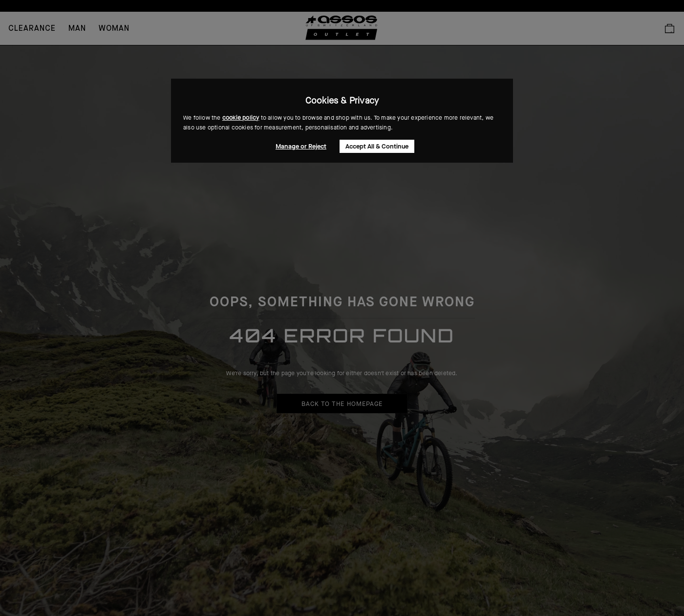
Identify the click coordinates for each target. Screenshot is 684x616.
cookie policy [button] (241, 118)
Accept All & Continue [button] (377, 146)
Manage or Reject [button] (301, 146)
